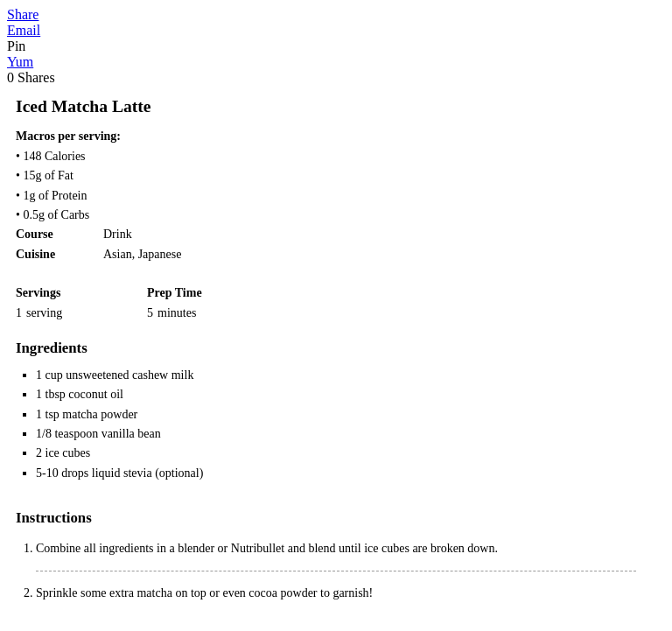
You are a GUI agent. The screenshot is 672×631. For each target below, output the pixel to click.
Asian (118, 254)
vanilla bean (131, 434)
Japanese (160, 254)
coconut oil (96, 394)
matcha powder (100, 414)
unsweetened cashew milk (129, 375)
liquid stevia (122, 473)
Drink (118, 234)
